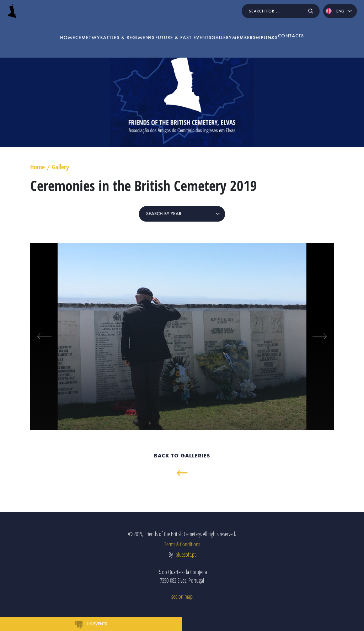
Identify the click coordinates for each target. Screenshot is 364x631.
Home (38, 167)
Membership (258, 29)
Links (300, 29)
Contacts (339, 29)
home (20, 29)
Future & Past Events (180, 29)
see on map (182, 596)
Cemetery (47, 29)
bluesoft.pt (186, 555)
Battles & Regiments (105, 29)
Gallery (225, 29)
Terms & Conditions (182, 544)
